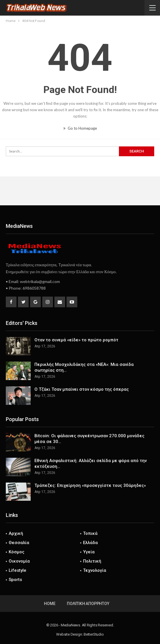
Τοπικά (90, 533)
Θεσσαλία (19, 543)
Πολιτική (92, 561)
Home (50, 604)
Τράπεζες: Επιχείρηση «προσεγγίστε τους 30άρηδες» (90, 485)
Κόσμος (16, 552)
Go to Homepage (80, 128)
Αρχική (16, 533)
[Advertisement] (80, 191)
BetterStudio (94, 634)
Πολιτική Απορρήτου (88, 604)
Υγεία (89, 552)
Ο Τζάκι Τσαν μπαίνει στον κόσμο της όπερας (82, 389)
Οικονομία (19, 561)
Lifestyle (18, 570)
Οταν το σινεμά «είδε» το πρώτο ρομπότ (76, 340)
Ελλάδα (90, 543)
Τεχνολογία (95, 570)
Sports (15, 580)
